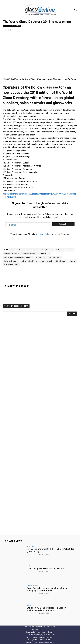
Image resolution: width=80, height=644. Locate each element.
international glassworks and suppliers (18, 257)
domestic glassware (12, 254)
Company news (32, 585)
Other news (15, 26)
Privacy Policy (44, 234)
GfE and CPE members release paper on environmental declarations (46, 609)
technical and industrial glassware (54, 261)
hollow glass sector (30, 254)
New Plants (31, 546)
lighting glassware (11, 261)
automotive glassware (45, 250)
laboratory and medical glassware (48, 257)
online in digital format (30, 261)
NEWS (6, 26)
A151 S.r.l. (45, 629)
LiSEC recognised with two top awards (45, 569)
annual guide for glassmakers (22, 250)
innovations (45, 254)
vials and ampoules (11, 265)
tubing (73, 261)
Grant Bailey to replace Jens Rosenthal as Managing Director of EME (47, 589)
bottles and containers (65, 250)
